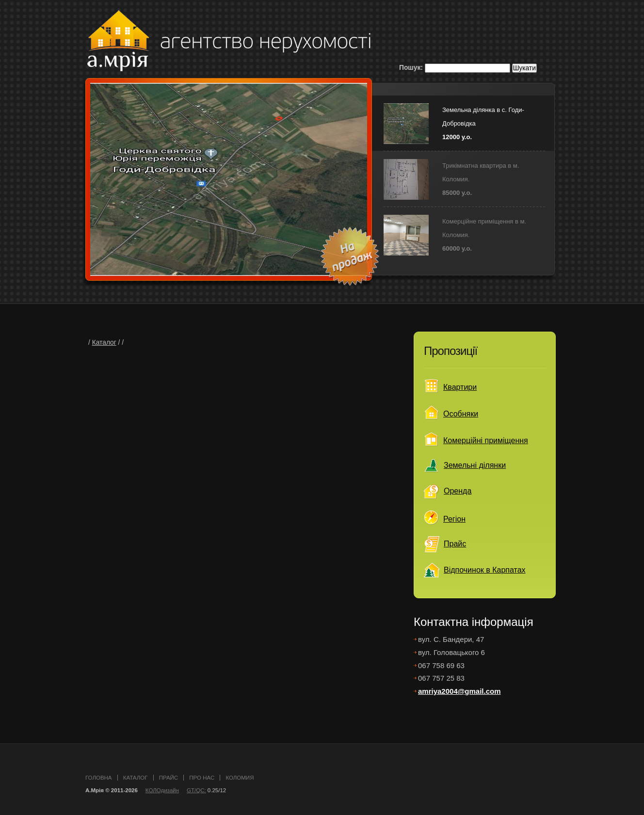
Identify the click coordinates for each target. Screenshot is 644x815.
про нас (202, 778)
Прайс (455, 544)
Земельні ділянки (475, 465)
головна (99, 778)
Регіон (454, 519)
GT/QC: (196, 790)
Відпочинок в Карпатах (485, 570)
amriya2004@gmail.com (459, 691)
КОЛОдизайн (162, 790)
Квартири (460, 387)
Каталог (104, 343)
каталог (136, 778)
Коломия (240, 778)
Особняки (461, 414)
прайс (169, 778)
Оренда (458, 491)
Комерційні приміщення (486, 440)
